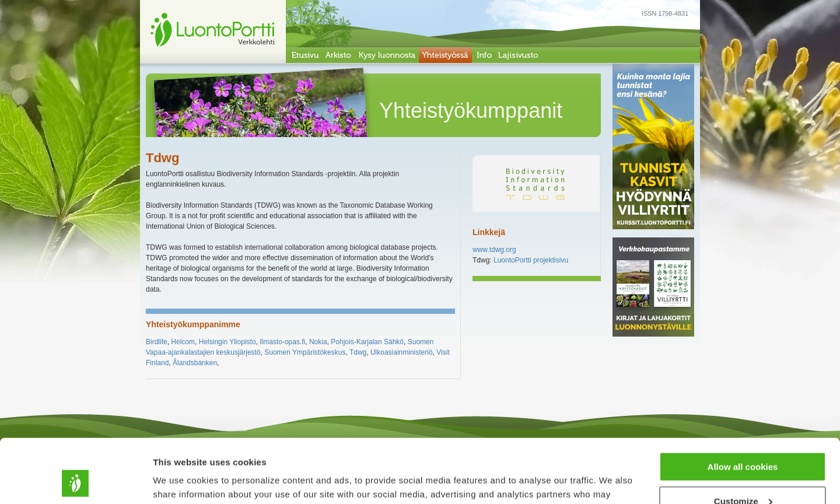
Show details (180, 480)
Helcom (183, 342)
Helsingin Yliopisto (228, 342)
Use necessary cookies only (743, 475)
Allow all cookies (743, 407)
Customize (743, 441)
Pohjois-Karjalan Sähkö (367, 342)
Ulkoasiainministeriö (402, 352)
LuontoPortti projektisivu (531, 260)
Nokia (318, 342)
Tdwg (358, 352)
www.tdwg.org (494, 250)
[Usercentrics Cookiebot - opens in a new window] (76, 481)
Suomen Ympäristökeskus (305, 352)
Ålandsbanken (195, 363)
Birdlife (157, 342)
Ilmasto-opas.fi (282, 342)
